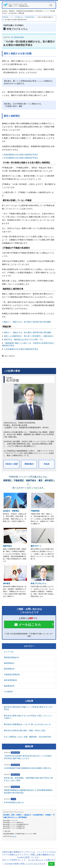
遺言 (6, 356)
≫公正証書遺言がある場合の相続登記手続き (20, 158)
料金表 (47, 464)
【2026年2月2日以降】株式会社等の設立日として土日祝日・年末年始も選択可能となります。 (29, 757)
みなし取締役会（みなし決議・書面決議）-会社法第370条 (27, 737)
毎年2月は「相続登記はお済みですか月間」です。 (24, 339)
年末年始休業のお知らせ (14, 802)
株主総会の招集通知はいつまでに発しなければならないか (27, 724)
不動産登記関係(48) (12, 674)
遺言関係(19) (9, 669)
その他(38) (8, 692)
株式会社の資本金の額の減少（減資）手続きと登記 (25, 730)
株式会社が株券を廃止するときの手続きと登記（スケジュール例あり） (28, 717)
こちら (14, 836)
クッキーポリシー (36, 860)
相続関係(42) (9, 663)
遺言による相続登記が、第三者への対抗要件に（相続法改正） (29, 336)
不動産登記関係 (19, 37)
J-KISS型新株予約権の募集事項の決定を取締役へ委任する (28, 768)
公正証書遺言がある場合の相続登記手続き (21, 349)
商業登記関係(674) (11, 657)
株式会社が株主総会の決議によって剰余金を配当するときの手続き (28, 708)
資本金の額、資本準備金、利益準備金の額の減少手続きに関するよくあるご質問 (28, 779)
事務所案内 (29, 464)
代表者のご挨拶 (11, 464)
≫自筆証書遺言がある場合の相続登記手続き (20, 155)
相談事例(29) (9, 686)
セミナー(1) (9, 652)
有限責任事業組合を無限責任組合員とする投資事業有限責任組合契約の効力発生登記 (28, 791)
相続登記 (12, 356)
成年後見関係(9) (10, 680)
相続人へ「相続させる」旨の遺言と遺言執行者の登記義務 (28, 332)
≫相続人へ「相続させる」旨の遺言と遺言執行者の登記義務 (26, 322)
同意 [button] (51, 864)
